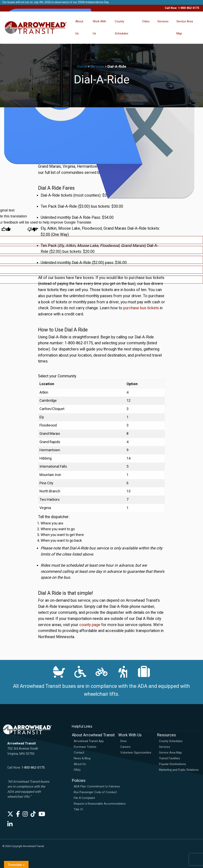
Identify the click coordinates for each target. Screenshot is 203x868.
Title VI (78, 809)
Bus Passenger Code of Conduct (95, 792)
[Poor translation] (32, 231)
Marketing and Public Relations (179, 770)
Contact (79, 753)
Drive (124, 741)
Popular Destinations (172, 764)
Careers (125, 747)
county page (90, 625)
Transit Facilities (169, 758)
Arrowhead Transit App (89, 741)
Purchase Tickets (85, 747)
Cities (146, 21)
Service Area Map (185, 27)
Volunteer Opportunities (136, 753)
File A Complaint (84, 798)
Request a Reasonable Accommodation (100, 804)
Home (82, 66)
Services (163, 21)
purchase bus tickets (141, 308)
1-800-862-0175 (33, 768)
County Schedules (122, 27)
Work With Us (99, 27)
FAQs (77, 770)
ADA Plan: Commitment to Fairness (97, 786)
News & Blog (82, 758)
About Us (79, 27)
